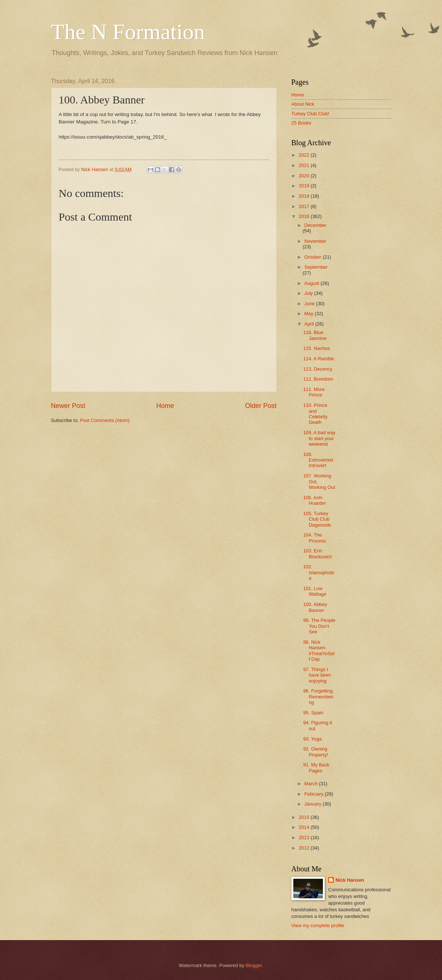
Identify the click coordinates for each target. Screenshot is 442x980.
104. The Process (315, 538)
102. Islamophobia (319, 572)
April (310, 324)
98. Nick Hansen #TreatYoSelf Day (319, 651)
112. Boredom (318, 379)
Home (165, 406)
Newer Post (68, 406)
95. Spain (313, 713)
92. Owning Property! (316, 752)
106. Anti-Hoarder (315, 500)
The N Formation (128, 32)
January (313, 804)
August (313, 283)
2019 (304, 186)
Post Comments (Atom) (105, 420)
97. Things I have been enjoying (317, 675)
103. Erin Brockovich (318, 554)
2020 (304, 176)
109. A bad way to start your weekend (319, 438)
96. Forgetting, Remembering (319, 697)
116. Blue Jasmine (315, 335)
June (310, 304)
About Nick (303, 104)
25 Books (301, 123)
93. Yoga (313, 739)
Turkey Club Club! (311, 114)
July (309, 293)
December (315, 225)
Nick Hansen (350, 880)
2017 (304, 206)
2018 (304, 196)
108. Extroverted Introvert (318, 460)
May (310, 314)
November (315, 241)
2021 (304, 165)
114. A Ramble (319, 359)
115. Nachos (317, 348)
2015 (304, 817)
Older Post (261, 406)
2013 (304, 838)
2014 (304, 827)
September (316, 267)
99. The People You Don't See (319, 626)
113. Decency (318, 369)
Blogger (254, 965)
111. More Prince (314, 392)
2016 (304, 216)
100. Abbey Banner (315, 607)
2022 (304, 155)
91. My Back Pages (316, 768)
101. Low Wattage (315, 591)
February (315, 794)
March (312, 784)
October (313, 257)
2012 (304, 848)
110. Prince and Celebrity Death (316, 414)
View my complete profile (318, 925)
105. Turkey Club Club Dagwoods (317, 519)
